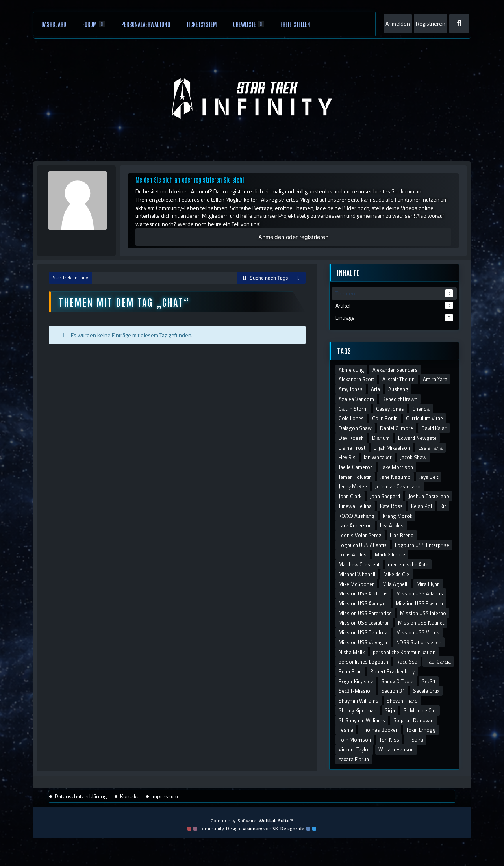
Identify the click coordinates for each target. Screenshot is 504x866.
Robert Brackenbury (392, 671)
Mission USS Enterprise (365, 613)
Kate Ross (391, 506)
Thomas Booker (380, 730)
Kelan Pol (422, 506)
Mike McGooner (356, 584)
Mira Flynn (428, 584)
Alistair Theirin (398, 379)
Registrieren (431, 23)
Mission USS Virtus (418, 632)
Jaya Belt (429, 477)
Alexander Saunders (395, 370)
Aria (375, 389)
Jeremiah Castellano (398, 486)
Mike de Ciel (397, 574)
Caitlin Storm (353, 409)
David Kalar (434, 428)
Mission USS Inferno (423, 613)
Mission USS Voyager (363, 642)
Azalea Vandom (356, 399)
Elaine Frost (352, 448)
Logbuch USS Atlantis (363, 545)
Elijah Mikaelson (392, 448)
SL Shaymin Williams (362, 720)
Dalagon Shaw (355, 428)
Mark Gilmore (390, 554)
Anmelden (398, 23)
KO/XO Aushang (357, 516)
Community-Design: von (252, 828)
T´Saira (415, 740)
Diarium (381, 438)
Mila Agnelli (395, 584)
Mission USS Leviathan (364, 623)
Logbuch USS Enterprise (422, 545)
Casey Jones (390, 409)
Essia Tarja (430, 448)
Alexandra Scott (356, 379)
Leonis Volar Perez (360, 535)
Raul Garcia (438, 662)
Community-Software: (252, 821)
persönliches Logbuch (363, 662)
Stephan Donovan (413, 720)
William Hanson (396, 749)
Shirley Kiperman (358, 710)
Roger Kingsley (356, 681)
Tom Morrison (355, 740)
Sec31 (429, 681)
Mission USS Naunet (421, 623)
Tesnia (346, 730)
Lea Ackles (392, 525)
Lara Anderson (355, 525)
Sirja (390, 710)
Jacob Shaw (413, 457)
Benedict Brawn (400, 399)
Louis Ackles (353, 554)
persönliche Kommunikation (404, 652)
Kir (443, 506)
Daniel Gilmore (397, 428)
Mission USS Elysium (419, 603)
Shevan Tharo (402, 701)
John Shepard (385, 496)
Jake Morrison (397, 467)
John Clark (350, 496)
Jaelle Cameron (356, 467)
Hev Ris (347, 457)
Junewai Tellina (355, 506)
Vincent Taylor (354, 749)
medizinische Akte (408, 564)
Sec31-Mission (356, 691)
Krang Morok (397, 516)
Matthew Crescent (359, 564)
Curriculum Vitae (424, 418)
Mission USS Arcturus (363, 593)
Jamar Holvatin (355, 477)
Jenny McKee (353, 486)
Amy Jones (351, 389)
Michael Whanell (357, 574)
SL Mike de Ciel (420, 710)
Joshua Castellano (429, 496)
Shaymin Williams (359, 701)
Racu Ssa (407, 662)
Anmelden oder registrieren (293, 237)
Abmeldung (351, 370)
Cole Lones (351, 418)
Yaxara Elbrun (354, 759)
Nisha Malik (352, 652)
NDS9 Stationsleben (419, 642)
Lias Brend (402, 535)
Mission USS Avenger (363, 603)
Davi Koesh (351, 438)
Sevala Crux (426, 691)
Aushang (398, 389)
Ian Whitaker (378, 457)
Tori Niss (389, 740)
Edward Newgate (417, 438)
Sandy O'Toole (397, 681)
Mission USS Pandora (363, 632)
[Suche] (459, 24)
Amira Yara (435, 379)
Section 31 (393, 691)
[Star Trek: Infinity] (252, 98)
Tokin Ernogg (421, 730)
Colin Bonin (385, 418)
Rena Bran (350, 671)
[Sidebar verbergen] (298, 278)
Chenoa (421, 409)
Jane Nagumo (395, 477)
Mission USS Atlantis (420, 593)
